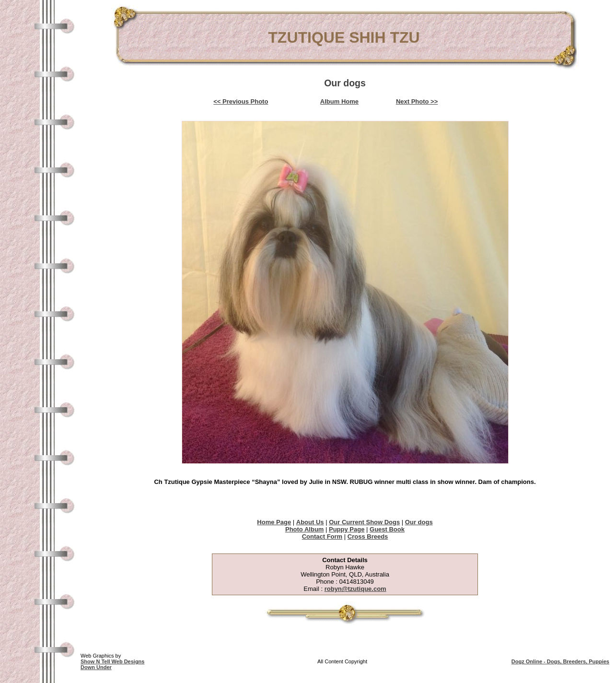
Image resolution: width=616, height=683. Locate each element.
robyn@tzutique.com (355, 589)
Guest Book (387, 529)
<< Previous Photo (241, 101)
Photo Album (304, 529)
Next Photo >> (417, 101)
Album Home (339, 101)
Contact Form (322, 536)
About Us (310, 522)
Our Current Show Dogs (364, 522)
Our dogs (419, 522)
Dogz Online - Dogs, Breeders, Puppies (560, 661)
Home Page (274, 522)
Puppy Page (347, 529)
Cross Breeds (368, 536)
